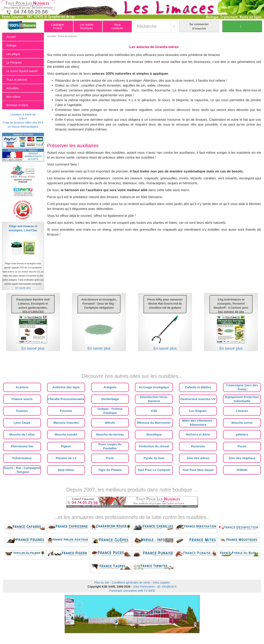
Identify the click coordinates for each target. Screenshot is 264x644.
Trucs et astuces (67, 36)
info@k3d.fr (169, 587)
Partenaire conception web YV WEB (132, 591)
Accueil (51, 36)
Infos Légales (161, 583)
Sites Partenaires (144, 587)
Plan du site (102, 583)
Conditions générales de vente (131, 583)
